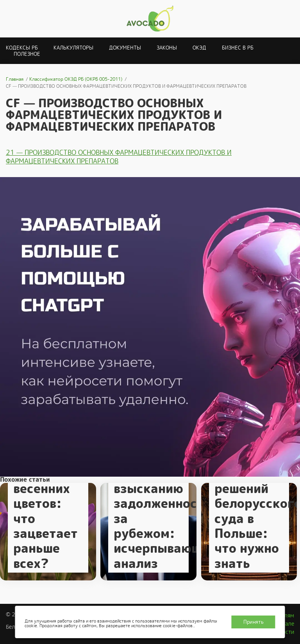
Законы (167, 48)
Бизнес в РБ (238, 48)
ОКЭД (199, 48)
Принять (254, 622)
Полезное (27, 54)
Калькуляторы (73, 48)
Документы (125, 48)
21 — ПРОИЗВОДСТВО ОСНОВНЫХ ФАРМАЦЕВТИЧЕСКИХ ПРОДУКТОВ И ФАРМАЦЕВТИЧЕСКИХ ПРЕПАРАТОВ (119, 157)
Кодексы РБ (22, 48)
